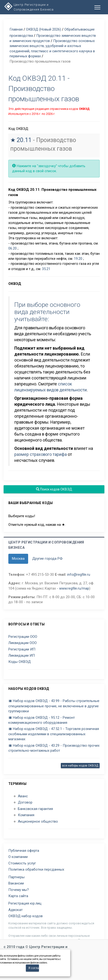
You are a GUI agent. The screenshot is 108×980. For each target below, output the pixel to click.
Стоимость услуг (22, 863)
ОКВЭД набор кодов (26, 916)
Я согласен (34, 968)
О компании (18, 857)
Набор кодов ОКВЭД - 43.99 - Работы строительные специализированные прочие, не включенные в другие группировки (54, 706)
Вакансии (16, 883)
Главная (16, 29)
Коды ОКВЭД (20, 662)
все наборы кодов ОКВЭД (80, 766)
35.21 (46, 269)
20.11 (24, 140)
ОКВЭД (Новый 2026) (44, 29)
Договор (25, 802)
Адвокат (15, 910)
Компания (26, 815)
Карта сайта (18, 896)
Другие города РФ (47, 559)
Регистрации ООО (23, 637)
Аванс (23, 796)
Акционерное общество (38, 821)
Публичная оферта (24, 851)
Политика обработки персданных (36, 869)
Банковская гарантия (35, 809)
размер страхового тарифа (41, 454)
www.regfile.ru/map (74, 588)
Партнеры (16, 877)
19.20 (78, 259)
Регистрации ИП (22, 649)
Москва (18, 559)
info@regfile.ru (79, 575)
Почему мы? (19, 890)
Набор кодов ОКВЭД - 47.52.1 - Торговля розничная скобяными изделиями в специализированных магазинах (54, 734)
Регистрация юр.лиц (25, 903)
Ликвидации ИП (22, 655)
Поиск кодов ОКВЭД (54, 489)
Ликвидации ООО (23, 643)
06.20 (13, 248)
